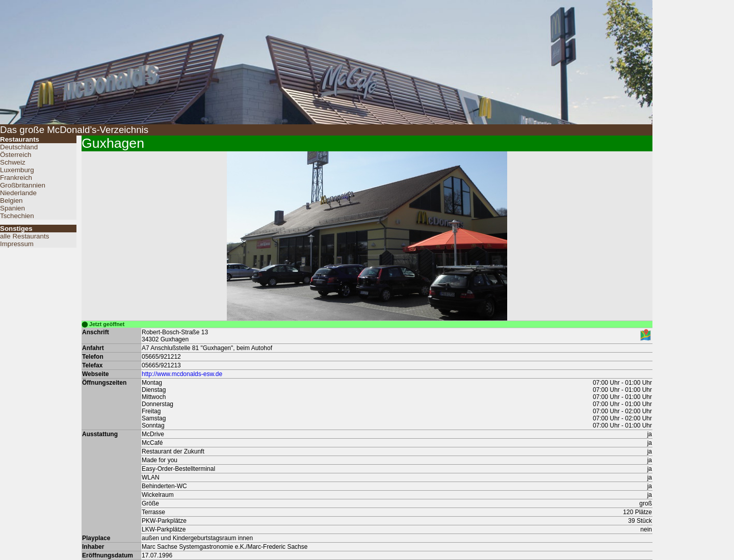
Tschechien (17, 216)
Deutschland (19, 147)
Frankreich (16, 178)
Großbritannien (23, 185)
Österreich (16, 155)
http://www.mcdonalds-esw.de (182, 374)
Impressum (17, 244)
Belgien (11, 201)
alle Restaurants (24, 236)
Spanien (12, 208)
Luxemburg (17, 170)
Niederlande (18, 193)
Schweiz (13, 162)
